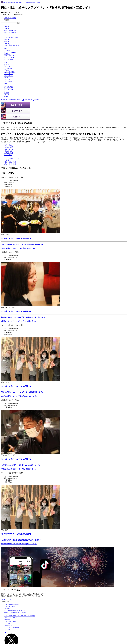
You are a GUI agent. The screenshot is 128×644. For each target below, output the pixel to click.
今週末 (19, 100)
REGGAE (7, 54)
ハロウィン (8, 64)
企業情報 (7, 620)
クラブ (7, 27)
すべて (3, 100)
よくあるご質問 (10, 607)
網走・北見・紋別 (10, 32)
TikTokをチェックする (8, 599)
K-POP (7, 93)
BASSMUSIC (9, 88)
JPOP (6, 91)
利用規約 (7, 609)
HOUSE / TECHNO (10, 52)
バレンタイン (9, 74)
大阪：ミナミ (9, 149)
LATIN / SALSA (9, 86)
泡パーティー (9, 66)
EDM (6, 78)
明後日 (14, 100)
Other (6, 97)
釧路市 (7, 39)
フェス (7, 70)
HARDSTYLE (9, 90)
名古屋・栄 (8, 151)
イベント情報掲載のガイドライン (15, 610)
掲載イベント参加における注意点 (15, 612)
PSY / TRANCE (9, 55)
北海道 (7, 29)
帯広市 (7, 43)
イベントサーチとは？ (12, 605)
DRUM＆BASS (9, 59)
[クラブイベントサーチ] (12, 158)
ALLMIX (7, 50)
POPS (6, 83)
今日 (7, 100)
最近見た (37, 100)
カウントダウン (10, 72)
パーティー (8, 79)
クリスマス (8, 68)
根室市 (7, 41)
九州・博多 (8, 155)
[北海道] (7, 160)
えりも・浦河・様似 (11, 38)
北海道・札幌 (9, 153)
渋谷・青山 (8, 145)
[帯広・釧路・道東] (10, 162)
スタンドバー (9, 81)
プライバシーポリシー (12, 618)
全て (6, 49)
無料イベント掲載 (10, 18)
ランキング (27, 100)
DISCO (7, 62)
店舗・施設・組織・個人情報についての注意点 (20, 616)
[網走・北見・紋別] (10, 164)
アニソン (7, 95)
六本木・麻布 (9, 147)
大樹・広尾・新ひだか (12, 45)
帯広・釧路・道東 (10, 31)
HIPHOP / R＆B (9, 57)
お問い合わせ (9, 625)
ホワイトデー (9, 76)
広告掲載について (10, 622)
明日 (10, 100)
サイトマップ (9, 629)
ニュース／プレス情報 (12, 627)
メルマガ (7, 624)
